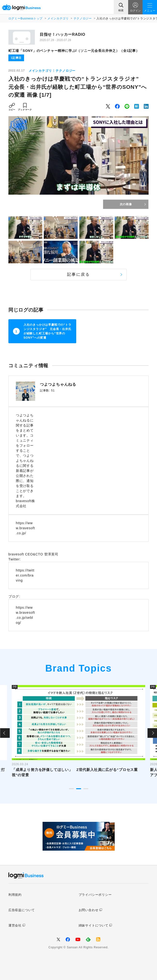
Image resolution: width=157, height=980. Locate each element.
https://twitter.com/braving (25, 575)
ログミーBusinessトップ (25, 18)
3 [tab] (86, 789)
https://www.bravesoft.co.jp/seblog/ (25, 615)
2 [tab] (79, 789)
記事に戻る (79, 274)
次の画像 (126, 204)
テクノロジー (83, 18)
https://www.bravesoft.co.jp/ (25, 528)
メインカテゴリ (58, 18)
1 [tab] (71, 789)
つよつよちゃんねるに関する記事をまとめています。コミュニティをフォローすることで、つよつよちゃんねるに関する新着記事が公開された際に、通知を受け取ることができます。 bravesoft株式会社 (25, 461)
